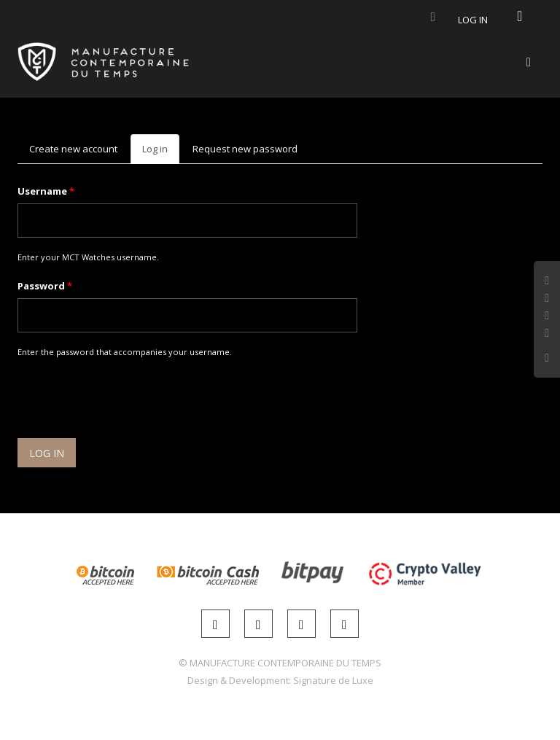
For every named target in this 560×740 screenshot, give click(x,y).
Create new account (73, 149)
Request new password (245, 149)
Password (45, 286)
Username (46, 191)
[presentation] (128, 400)
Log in (473, 20)
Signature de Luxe (333, 680)
